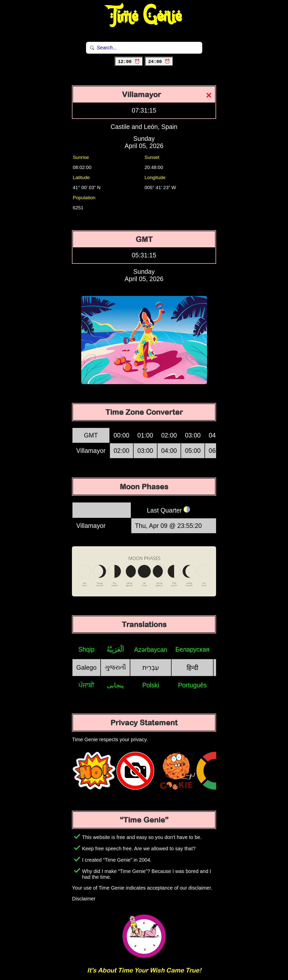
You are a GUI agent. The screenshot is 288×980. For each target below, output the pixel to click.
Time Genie (144, 16)
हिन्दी (192, 668)
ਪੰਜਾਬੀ (86, 685)
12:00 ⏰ (129, 62)
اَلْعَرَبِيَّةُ (115, 649)
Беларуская (192, 649)
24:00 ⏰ (159, 62)
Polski (151, 685)
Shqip (87, 649)
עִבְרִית (151, 667)
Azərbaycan (151, 650)
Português (192, 685)
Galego (86, 667)
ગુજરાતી (115, 667)
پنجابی (115, 685)
